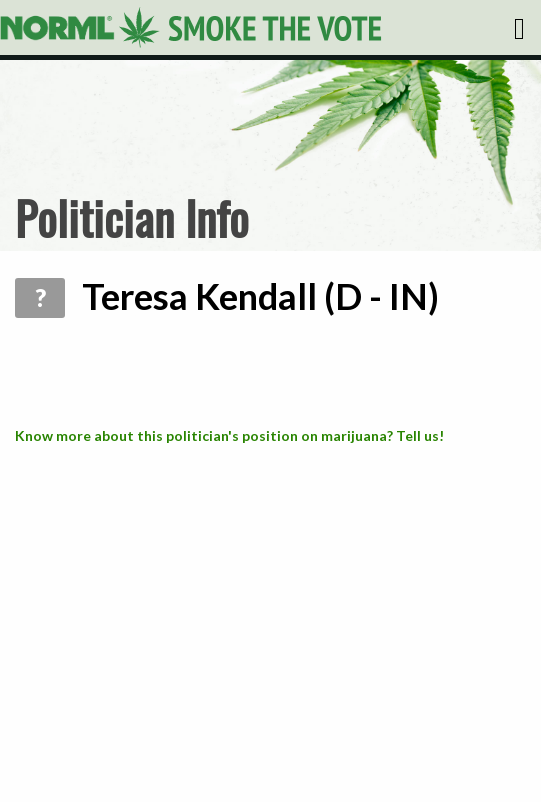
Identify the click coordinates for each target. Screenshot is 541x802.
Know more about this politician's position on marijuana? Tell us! (229, 435)
